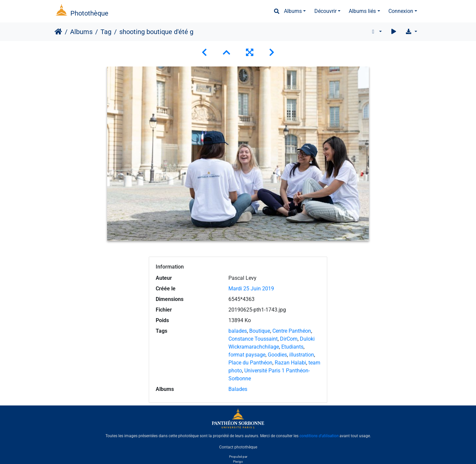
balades (238, 331)
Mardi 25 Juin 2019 (251, 289)
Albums (293, 11)
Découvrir (325, 11)
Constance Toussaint (253, 339)
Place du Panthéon (250, 363)
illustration (302, 355)
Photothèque (89, 13)
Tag (106, 32)
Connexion (401, 11)
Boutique (260, 331)
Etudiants (292, 347)
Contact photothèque (238, 447)
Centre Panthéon (292, 331)
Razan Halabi (290, 363)
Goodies (277, 355)
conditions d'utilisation (319, 436)
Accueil (58, 32)
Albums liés (362, 11)
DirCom (289, 339)
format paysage (247, 355)
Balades (238, 389)
